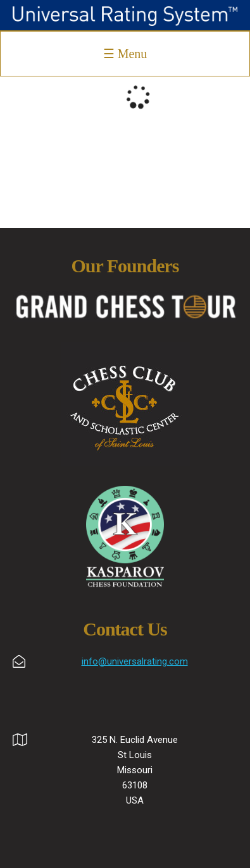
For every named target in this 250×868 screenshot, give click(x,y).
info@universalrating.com (135, 661)
